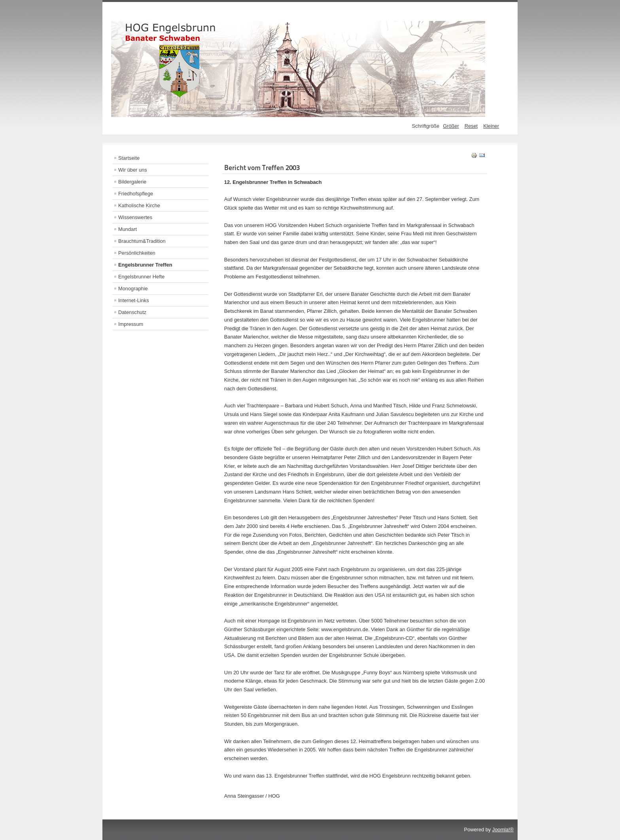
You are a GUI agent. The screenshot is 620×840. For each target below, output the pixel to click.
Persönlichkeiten (137, 253)
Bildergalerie (132, 182)
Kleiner (491, 126)
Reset (471, 126)
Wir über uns (133, 170)
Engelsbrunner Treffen (145, 265)
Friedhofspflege (136, 194)
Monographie (133, 289)
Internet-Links (134, 300)
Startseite (129, 158)
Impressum (131, 324)
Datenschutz (132, 312)
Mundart (128, 229)
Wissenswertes (135, 217)
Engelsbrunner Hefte (141, 277)
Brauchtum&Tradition (142, 241)
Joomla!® (503, 830)
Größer (451, 126)
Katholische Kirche (139, 205)
